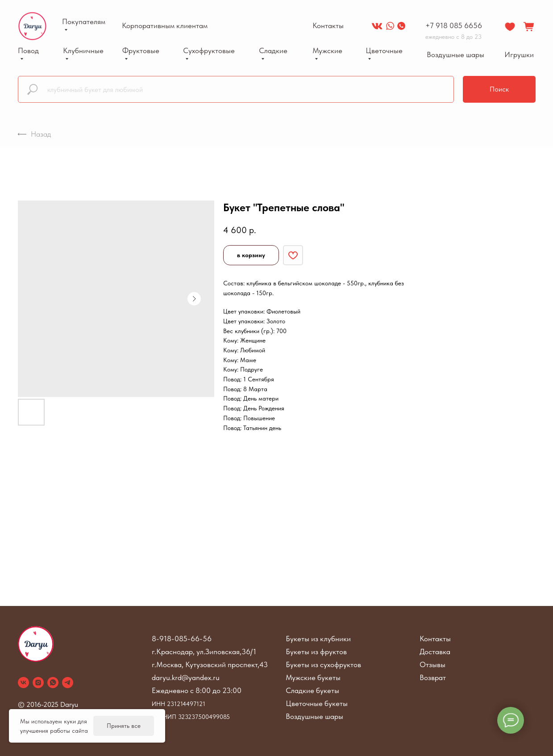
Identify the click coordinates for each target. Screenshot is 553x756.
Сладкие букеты (312, 690)
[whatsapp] (53, 683)
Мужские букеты (313, 677)
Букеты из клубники (318, 639)
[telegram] (68, 683)
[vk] (23, 683)
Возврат (433, 677)
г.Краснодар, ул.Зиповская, (197, 652)
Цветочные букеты (317, 703)
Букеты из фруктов (316, 652)
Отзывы (432, 664)
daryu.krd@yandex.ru (186, 677)
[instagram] (38, 683)
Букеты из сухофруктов (323, 664)
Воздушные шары (314, 716)
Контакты (435, 639)
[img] (377, 26)
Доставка (435, 652)
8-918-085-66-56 (182, 639)
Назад (34, 134)
